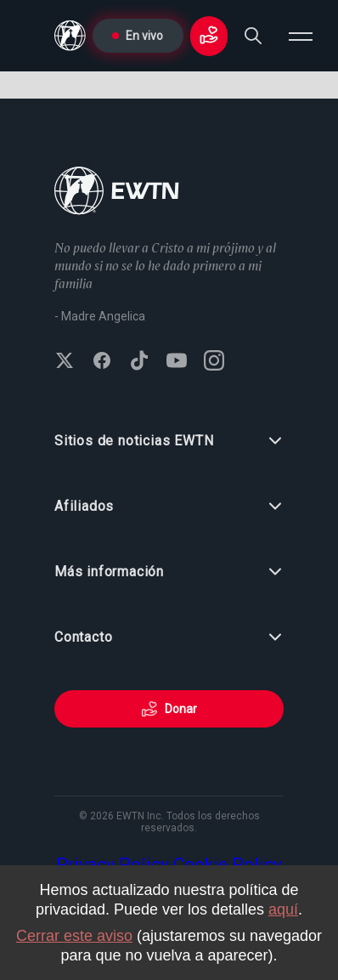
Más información (169, 572)
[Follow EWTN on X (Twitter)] (65, 362)
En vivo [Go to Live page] (138, 36)
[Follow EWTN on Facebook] (102, 362)
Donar (169, 709)
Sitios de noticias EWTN (169, 441)
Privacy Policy (113, 864)
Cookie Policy (228, 864)
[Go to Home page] (117, 193)
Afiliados (169, 507)
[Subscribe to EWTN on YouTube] (177, 362)
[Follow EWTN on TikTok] (139, 362)
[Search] (253, 36)
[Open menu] (301, 36)
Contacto (169, 637)
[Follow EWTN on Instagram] (214, 362)
